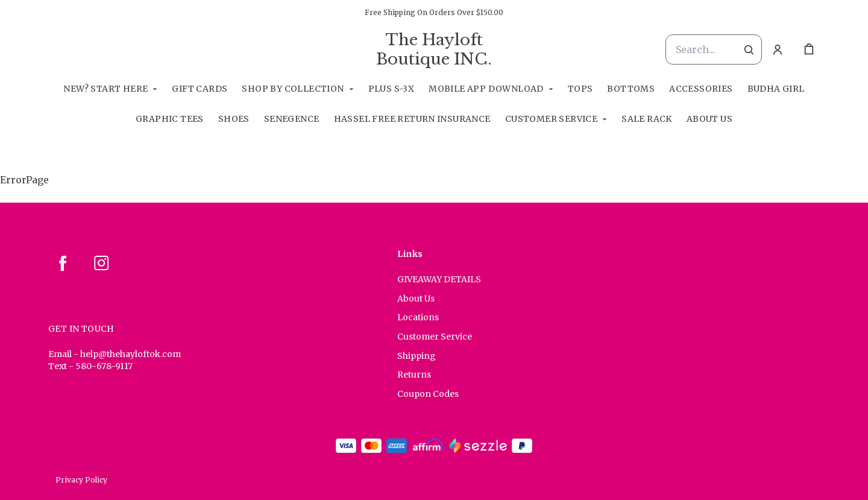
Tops (580, 89)
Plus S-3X (392, 89)
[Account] (778, 49)
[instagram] (101, 263)
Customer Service (551, 119)
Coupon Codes (428, 394)
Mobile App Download (486, 89)
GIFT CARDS (200, 89)
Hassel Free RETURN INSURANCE (412, 119)
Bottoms (631, 89)
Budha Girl (776, 89)
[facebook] (63, 263)
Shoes (234, 119)
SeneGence (292, 119)
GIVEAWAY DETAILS (439, 279)
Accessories (701, 89)
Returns (414, 375)
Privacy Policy (81, 480)
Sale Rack (647, 119)
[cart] (809, 49)
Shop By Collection (293, 89)
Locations (418, 317)
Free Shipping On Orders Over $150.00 (434, 12)
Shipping (417, 356)
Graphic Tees (170, 119)
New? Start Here (105, 89)
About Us (709, 119)
